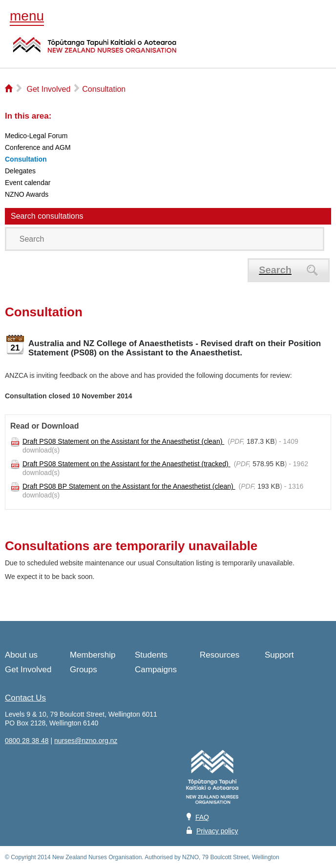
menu (27, 16)
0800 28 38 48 (27, 741)
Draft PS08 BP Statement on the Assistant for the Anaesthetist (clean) (129, 486)
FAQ (202, 817)
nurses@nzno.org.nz (86, 741)
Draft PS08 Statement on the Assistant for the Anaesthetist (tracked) (126, 464)
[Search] (165, 239)
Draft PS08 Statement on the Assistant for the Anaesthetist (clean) (123, 441)
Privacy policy (217, 831)
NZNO (95, 51)
